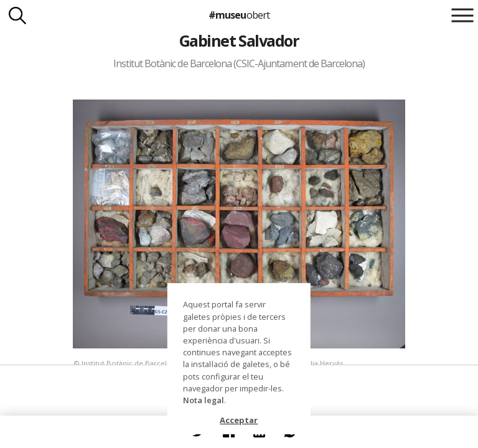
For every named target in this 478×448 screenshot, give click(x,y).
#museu (239, 15)
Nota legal (204, 400)
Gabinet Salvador (239, 40)
